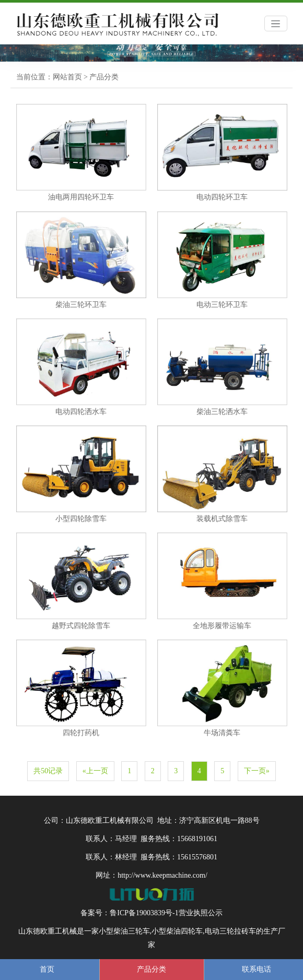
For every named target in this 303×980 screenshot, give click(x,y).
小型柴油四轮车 (177, 931)
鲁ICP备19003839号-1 (144, 913)
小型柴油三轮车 (124, 931)
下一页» (257, 771)
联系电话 (257, 969)
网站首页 (67, 77)
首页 (47, 969)
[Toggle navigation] (276, 23)
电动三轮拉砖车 (230, 931)
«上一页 (95, 771)
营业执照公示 (201, 913)
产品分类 (104, 77)
